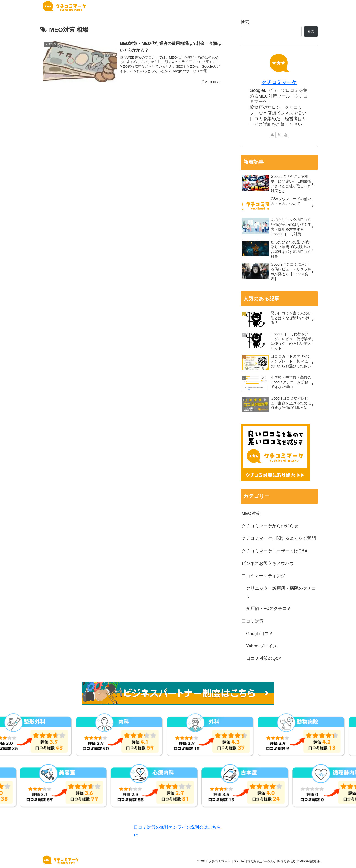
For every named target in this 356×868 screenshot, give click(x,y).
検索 (245, 22)
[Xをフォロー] (279, 135)
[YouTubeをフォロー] (286, 135)
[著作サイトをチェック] (273, 135)
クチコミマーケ (279, 82)
